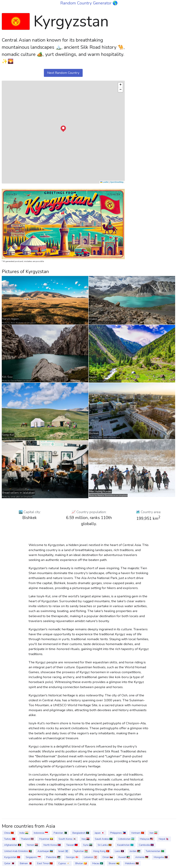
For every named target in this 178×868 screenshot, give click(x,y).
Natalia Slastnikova (106, 495)
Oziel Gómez (17, 439)
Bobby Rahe (103, 381)
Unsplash (31, 323)
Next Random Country (63, 73)
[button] (63, 129)
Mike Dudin (103, 437)
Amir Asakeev (17, 323)
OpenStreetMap (117, 182)
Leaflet (104, 182)
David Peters (17, 381)
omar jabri (15, 496)
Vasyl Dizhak (104, 323)
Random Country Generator (86, 3)
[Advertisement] (152, 30)
